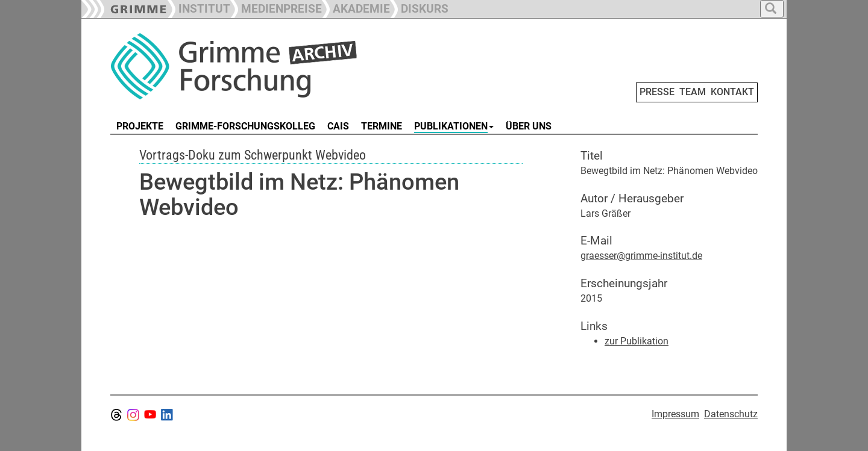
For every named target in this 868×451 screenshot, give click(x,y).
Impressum (675, 414)
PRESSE (657, 92)
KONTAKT (732, 92)
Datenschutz (731, 414)
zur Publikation (637, 341)
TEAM (693, 92)
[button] (276, 8)
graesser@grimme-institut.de (641, 256)
